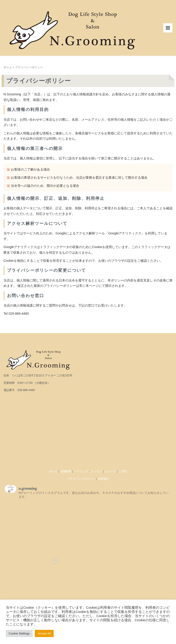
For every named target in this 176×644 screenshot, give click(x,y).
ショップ (110, 471)
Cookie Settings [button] (19, 633)
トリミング (81, 471)
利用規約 (103, 479)
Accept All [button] (44, 633)
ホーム (8, 67)
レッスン (96, 471)
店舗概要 (66, 471)
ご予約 (123, 471)
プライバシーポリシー (81, 479)
